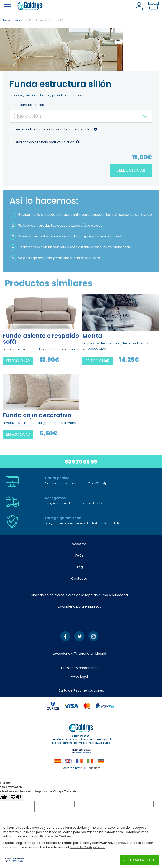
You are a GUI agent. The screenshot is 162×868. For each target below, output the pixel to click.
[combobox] (81, 116)
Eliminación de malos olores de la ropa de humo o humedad (79, 595)
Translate (90, 768)
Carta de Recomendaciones (81, 690)
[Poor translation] (16, 797)
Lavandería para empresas (79, 606)
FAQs (79, 555)
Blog (79, 567)
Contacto (79, 578)
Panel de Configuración (87, 847)
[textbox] (81, 116)
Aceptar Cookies (139, 860)
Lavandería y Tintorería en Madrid (79, 653)
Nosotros (79, 544)
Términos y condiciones (79, 668)
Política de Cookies (56, 836)
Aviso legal (79, 676)
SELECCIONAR (131, 170)
